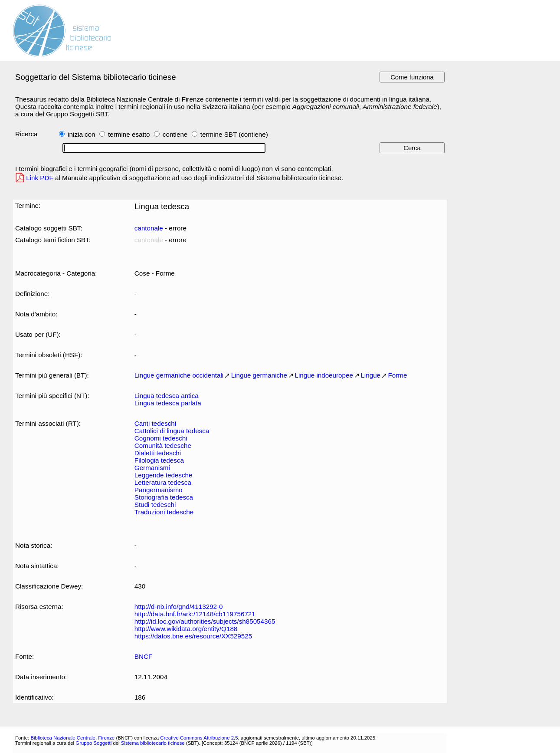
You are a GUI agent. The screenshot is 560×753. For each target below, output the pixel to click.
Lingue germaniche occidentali (179, 375)
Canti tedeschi (155, 423)
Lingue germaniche (259, 375)
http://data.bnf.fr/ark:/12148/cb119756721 (195, 614)
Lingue (370, 375)
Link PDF (40, 178)
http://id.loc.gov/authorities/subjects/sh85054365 (205, 621)
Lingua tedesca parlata (168, 403)
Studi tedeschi (155, 505)
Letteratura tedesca (163, 482)
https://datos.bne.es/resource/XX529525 (193, 636)
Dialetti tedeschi (158, 453)
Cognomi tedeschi (161, 438)
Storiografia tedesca (164, 497)
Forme (398, 375)
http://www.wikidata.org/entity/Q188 (186, 629)
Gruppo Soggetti (93, 743)
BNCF (143, 656)
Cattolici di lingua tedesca (172, 431)
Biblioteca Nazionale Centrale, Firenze (72, 738)
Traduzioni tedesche (164, 512)
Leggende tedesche (164, 475)
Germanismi (152, 468)
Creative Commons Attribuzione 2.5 (199, 738)
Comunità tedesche (163, 446)
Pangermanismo (159, 490)
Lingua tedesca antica (167, 396)
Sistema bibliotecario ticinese (153, 743)
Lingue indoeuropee (324, 375)
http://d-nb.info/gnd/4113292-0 (179, 607)
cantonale (149, 228)
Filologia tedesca (159, 460)
